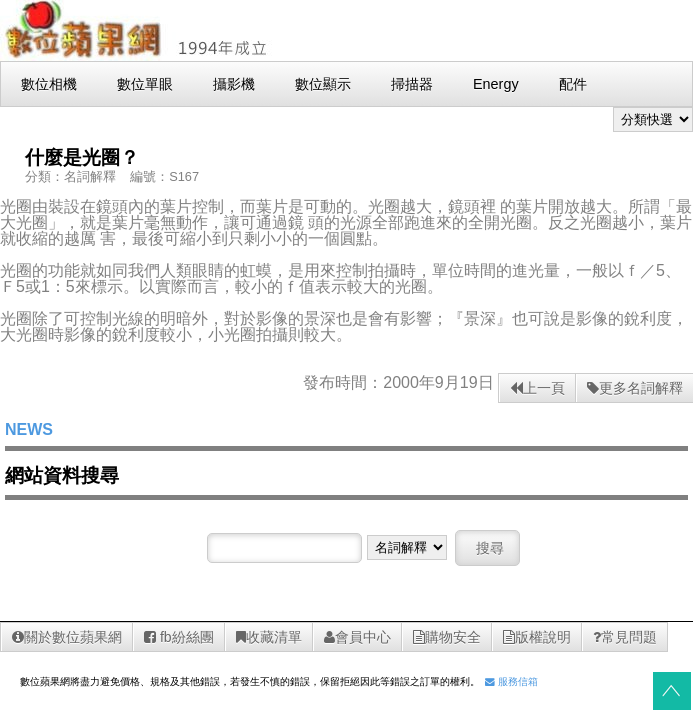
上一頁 (537, 388)
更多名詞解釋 (635, 388)
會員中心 (357, 637)
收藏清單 (269, 637)
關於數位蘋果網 (67, 637)
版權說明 (537, 637)
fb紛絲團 (179, 637)
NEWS (29, 429)
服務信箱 (511, 681)
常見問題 (625, 637)
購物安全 (447, 637)
